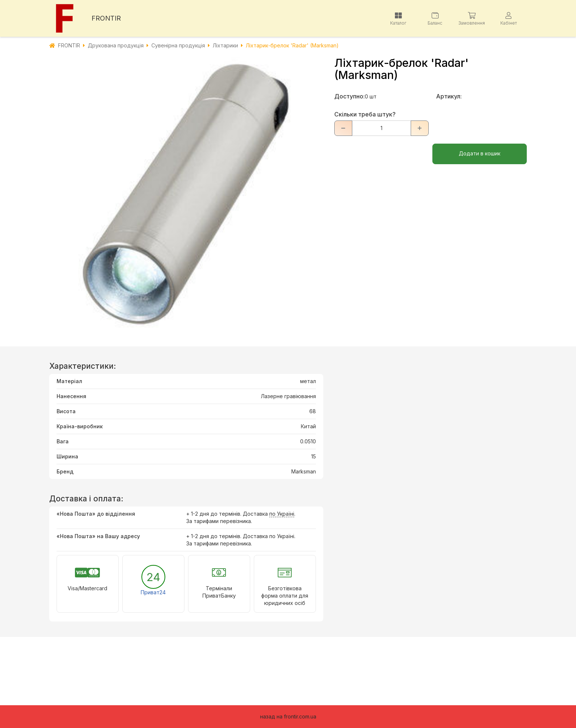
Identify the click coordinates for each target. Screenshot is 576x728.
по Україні (282, 514)
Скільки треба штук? (365, 114)
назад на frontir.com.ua (288, 716)
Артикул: (449, 96)
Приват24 (153, 592)
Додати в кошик (480, 153)
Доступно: (350, 96)
